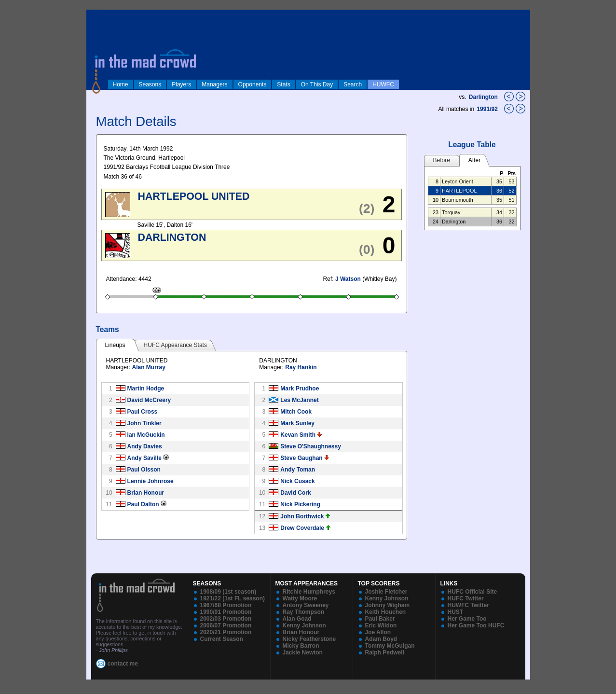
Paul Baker (380, 619)
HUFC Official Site (472, 592)
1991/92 (488, 109)
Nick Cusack (297, 481)
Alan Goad (297, 619)
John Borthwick (302, 516)
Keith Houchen (386, 612)
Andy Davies (145, 446)
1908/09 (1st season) (228, 592)
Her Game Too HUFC (476, 625)
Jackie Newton (303, 652)
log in (96, 15)
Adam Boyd (381, 639)
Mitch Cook (296, 412)
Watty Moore (300, 598)
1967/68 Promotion (226, 605)
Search (353, 84)
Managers (214, 84)
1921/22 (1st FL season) (233, 598)
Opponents (253, 84)
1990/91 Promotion (226, 612)
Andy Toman (298, 470)
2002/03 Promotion (226, 619)
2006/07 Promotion (226, 625)
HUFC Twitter (466, 598)
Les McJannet (299, 400)
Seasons (150, 84)
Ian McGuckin (146, 435)
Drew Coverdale (302, 528)
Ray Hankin (301, 367)
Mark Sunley (297, 423)
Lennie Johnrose (151, 481)
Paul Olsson (144, 470)
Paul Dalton (143, 504)
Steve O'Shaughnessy (311, 446)
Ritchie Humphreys (309, 592)
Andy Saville (144, 458)
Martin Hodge (146, 389)
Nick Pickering (300, 504)
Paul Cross (143, 412)
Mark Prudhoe (300, 389)
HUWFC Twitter (468, 605)
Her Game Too (467, 619)
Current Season (222, 639)
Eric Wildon (381, 625)
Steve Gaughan (301, 458)
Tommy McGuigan (390, 646)
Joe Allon (378, 632)
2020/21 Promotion (226, 632)
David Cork (295, 493)
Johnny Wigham (388, 605)
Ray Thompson (304, 612)
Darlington (483, 97)
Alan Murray (149, 367)
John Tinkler (144, 423)
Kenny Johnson (304, 625)
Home (121, 84)
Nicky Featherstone (309, 639)
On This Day (317, 84)
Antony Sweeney (306, 605)
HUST (456, 612)
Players (181, 84)
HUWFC (383, 84)
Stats (283, 84)
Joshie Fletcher (386, 592)
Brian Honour (146, 493)
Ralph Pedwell (385, 652)
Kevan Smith (298, 435)
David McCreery (149, 400)
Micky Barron (301, 646)
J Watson (348, 279)
